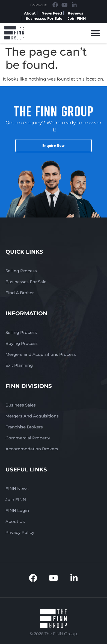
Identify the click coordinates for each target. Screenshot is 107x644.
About (30, 13)
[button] (96, 33)
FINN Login (17, 510)
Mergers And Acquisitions (32, 416)
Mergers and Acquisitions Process (41, 354)
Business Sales (21, 405)
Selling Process (21, 271)
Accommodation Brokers (32, 449)
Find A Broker (20, 293)
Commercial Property (28, 438)
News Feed (52, 13)
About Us (15, 521)
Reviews (75, 13)
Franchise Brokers (24, 427)
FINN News (17, 489)
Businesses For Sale (44, 18)
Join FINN (77, 18)
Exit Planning (19, 365)
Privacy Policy (20, 532)
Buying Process (22, 343)
